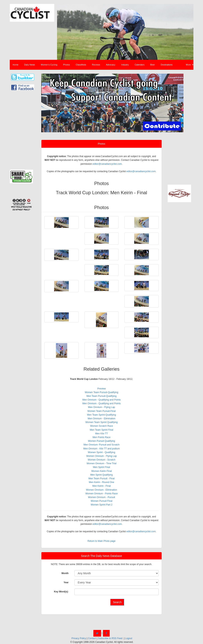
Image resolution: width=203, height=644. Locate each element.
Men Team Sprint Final (102, 430)
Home (16, 65)
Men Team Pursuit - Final (101, 479)
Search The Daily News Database (102, 556)
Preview (101, 389)
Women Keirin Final (101, 471)
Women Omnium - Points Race (101, 494)
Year (66, 582)
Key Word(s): (61, 592)
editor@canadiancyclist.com (107, 164)
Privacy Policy (79, 638)
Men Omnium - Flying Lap (101, 407)
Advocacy (111, 65)
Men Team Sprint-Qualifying (102, 415)
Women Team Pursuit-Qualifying (102, 392)
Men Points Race (101, 437)
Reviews (96, 65)
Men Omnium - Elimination (101, 419)
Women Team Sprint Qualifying (101, 422)
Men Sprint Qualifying (101, 475)
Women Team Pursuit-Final (101, 411)
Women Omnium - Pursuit (102, 497)
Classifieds (81, 65)
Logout (129, 638)
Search (117, 602)
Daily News (30, 65)
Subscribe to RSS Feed (110, 638)
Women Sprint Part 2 (101, 505)
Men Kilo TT (101, 434)
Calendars (140, 65)
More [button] (190, 65)
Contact (92, 638)
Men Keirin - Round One (101, 482)
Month (65, 573)
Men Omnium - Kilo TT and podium (101, 449)
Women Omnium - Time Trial (101, 463)
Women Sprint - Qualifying (102, 452)
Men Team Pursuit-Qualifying (102, 396)
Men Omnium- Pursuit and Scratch (101, 445)
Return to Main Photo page (101, 541)
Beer (152, 65)
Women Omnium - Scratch (101, 460)
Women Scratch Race (101, 426)
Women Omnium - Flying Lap (102, 456)
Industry (125, 65)
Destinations (167, 65)
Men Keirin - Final (101, 486)
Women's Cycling (49, 65)
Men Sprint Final (101, 467)
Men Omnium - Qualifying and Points (101, 400)
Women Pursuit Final (101, 501)
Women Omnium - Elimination (101, 490)
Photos (66, 65)
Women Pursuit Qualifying (101, 441)
